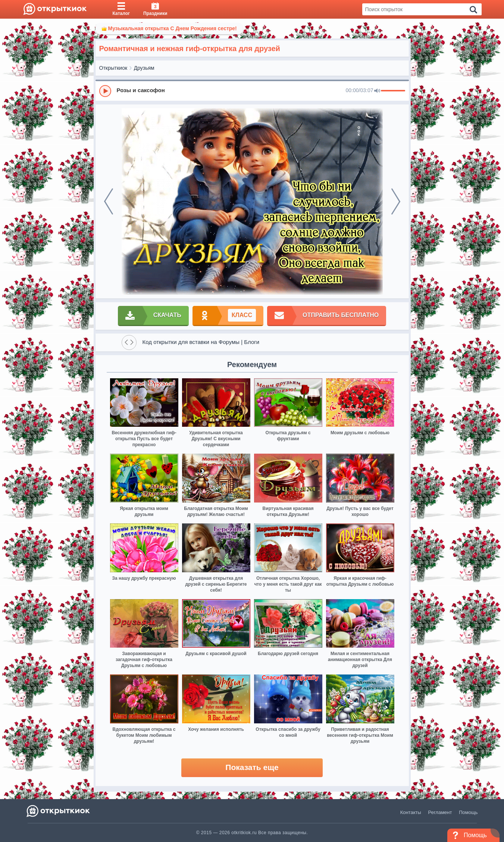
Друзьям (144, 68)
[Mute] (377, 91)
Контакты (411, 812)
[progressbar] (393, 91)
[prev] (109, 201)
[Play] (105, 91)
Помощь (468, 812)
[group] (252, 91)
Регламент (440, 812)
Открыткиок (113, 68)
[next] (396, 201)
